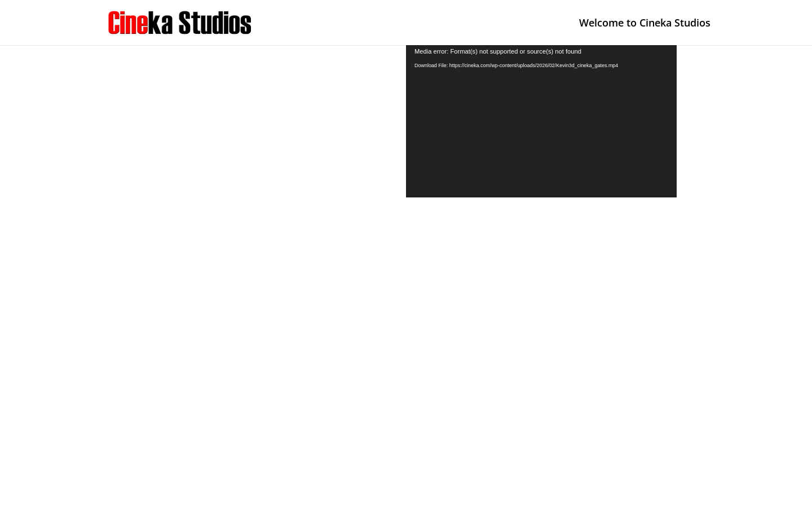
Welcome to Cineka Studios (645, 24)
